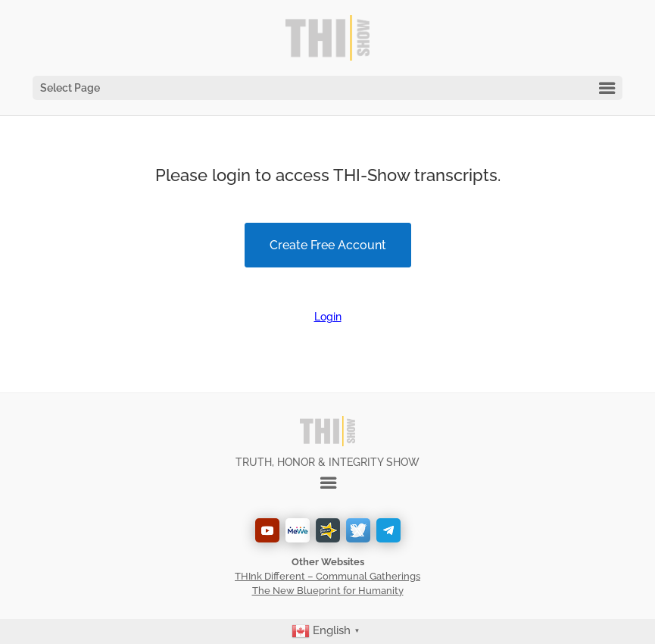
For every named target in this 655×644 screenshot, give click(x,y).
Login (328, 317)
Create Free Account (328, 245)
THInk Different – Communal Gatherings (327, 576)
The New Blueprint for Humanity (328, 591)
